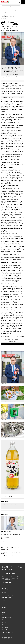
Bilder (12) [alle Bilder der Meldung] (4, 349)
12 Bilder (18, 77)
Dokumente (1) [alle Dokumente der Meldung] (5, 501)
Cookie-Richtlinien (7, 630)
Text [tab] (3, 16)
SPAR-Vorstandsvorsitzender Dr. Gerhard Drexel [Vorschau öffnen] (13, 66)
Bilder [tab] (7, 16)
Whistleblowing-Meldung (8, 632)
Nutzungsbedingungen (8, 595)
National (16, 11)
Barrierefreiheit (6, 615)
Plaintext (21, 97)
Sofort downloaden (12, 342)
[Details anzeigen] (23, 383)
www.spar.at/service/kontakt (8, 555)
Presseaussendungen (7, 11)
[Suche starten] (18, 7)
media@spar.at (5, 542)
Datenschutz (5, 600)
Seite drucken (6, 337)
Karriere (4, 607)
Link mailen (21, 337)
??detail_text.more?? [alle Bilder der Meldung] (7, 497)
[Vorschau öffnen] (12, 48)
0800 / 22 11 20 (10, 574)
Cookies (4, 603)
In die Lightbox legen (12, 344)
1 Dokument (6, 78)
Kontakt (4, 593)
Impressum (5, 605)
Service (7, 583)
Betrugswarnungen (7, 598)
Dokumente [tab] (13, 16)
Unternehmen (6, 610)
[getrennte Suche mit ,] (11, 7)
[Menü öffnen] (23, 2)
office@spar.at (9, 580)
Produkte (4, 12)
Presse (4, 612)
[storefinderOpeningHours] (19, 2)
